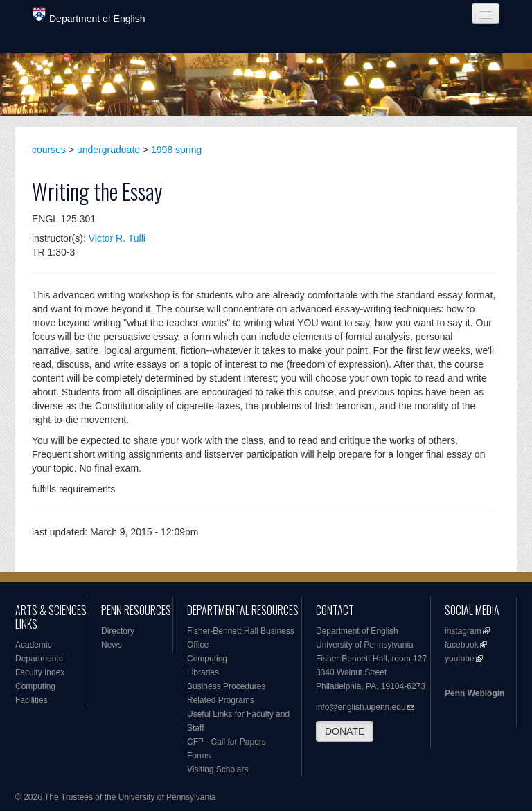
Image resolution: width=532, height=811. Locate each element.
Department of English (89, 16)
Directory (118, 631)
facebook (462, 645)
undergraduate (108, 150)
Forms (199, 756)
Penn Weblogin (475, 693)
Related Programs (221, 700)
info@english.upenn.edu (361, 707)
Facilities (32, 700)
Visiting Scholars (218, 769)
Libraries (203, 672)
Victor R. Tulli (117, 238)
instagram (463, 631)
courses (49, 150)
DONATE (345, 731)
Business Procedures (226, 686)
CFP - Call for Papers (227, 742)
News (112, 645)
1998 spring (176, 150)
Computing (35, 686)
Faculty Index (40, 672)
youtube (460, 659)
